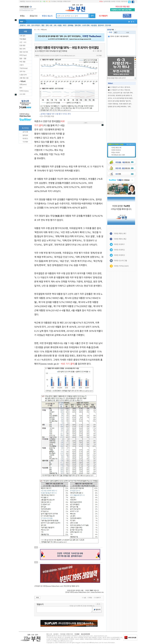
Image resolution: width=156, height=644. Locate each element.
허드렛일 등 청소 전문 (118, 155)
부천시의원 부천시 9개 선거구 (116, 78)
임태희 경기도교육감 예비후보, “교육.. (120, 107)
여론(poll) (23, 81)
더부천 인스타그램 (120, 261)
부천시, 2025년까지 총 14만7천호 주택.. (121, 93)
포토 (29, 25)
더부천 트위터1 (119, 244)
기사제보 (53, 2)
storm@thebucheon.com (68, 56)
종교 (21, 88)
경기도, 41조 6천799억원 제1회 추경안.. (121, 98)
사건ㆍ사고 (23, 42)
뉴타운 (113, 2)
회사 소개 (49, 634)
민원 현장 (22, 46)
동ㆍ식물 (43, 2)
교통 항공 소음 (24, 78)
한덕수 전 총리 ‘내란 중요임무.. (119, 36)
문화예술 (70, 25)
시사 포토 (22, 94)
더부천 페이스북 (116, 148)
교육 (55, 25)
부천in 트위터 (116, 153)
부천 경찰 (22, 62)
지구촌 (118, 2)
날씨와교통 (107, 2)
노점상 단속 (23, 75)
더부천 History (24, 91)
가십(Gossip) (24, 68)
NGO (65, 25)
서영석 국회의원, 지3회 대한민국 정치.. (120, 104)
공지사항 (25, 132)
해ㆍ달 (48, 2)
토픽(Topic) (23, 55)
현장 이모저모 (24, 52)
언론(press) (23, 85)
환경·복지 (101, 25)
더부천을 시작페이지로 (64, 1)
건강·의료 (108, 25)
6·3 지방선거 (103, 16)
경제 (47, 25)
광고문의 (56, 634)
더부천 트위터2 (119, 250)
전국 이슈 (22, 72)
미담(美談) (23, 39)
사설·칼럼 (94, 25)
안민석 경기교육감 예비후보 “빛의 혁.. (120, 101)
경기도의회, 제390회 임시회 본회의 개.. (120, 96)
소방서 (22, 65)
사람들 (59, 25)
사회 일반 (22, 36)
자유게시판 (124, 2)
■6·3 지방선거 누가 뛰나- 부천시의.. (119, 90)
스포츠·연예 (86, 25)
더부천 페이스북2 (120, 239)
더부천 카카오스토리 (121, 266)
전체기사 (23, 25)
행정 (43, 25)
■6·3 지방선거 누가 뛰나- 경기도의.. (119, 87)
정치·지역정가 (36, 25)
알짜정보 (25, 135)
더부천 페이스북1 (120, 234)
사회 (51, 25)
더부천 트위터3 (116, 150)
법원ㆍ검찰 (23, 59)
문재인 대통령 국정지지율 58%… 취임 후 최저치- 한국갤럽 (67, 48)
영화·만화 (78, 25)
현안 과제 (22, 49)
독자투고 (25, 139)
